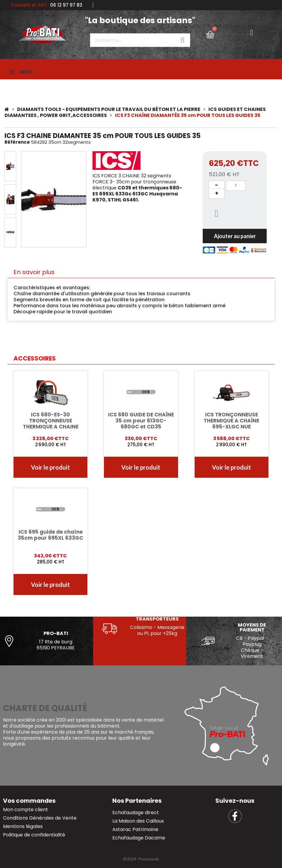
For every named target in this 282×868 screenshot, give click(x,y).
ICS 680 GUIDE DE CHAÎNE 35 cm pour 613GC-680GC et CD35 (141, 421)
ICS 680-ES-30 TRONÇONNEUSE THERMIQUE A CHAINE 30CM (51, 424)
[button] (25, 200)
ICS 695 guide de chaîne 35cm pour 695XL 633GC (50, 535)
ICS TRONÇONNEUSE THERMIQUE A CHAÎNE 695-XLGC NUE (231, 421)
